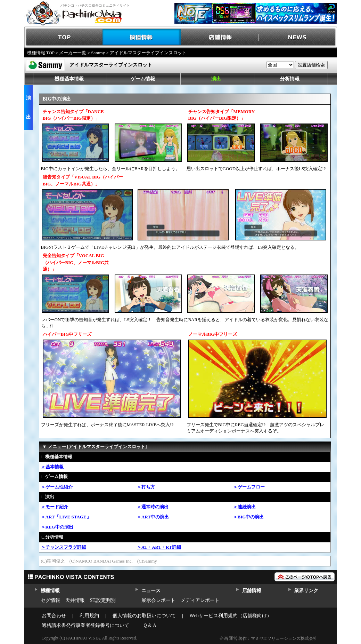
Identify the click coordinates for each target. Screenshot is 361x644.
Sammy (98, 53)
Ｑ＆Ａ (150, 625)
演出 (216, 79)
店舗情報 (220, 37)
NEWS (298, 37)
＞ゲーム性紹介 (57, 487)
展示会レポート (158, 600)
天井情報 (75, 600)
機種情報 (142, 37)
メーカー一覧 (73, 53)
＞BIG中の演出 (249, 517)
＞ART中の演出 (153, 517)
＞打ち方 (146, 487)
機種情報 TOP (41, 53)
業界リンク (306, 591)
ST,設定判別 (103, 600)
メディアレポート (200, 600)
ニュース (151, 591)
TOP (63, 37)
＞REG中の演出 (57, 527)
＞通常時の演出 (153, 507)
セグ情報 (50, 600)
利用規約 (89, 616)
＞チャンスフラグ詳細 (64, 547)
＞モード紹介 (55, 507)
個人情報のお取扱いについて (144, 616)
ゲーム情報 (143, 79)
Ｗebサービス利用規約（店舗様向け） (231, 616)
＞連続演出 (244, 507)
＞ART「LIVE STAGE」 (66, 517)
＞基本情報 (52, 467)
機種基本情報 (69, 79)
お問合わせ (54, 616)
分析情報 (290, 79)
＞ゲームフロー (249, 487)
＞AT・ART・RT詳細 (159, 547)
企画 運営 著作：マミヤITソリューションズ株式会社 (268, 638)
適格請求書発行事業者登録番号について (85, 625)
